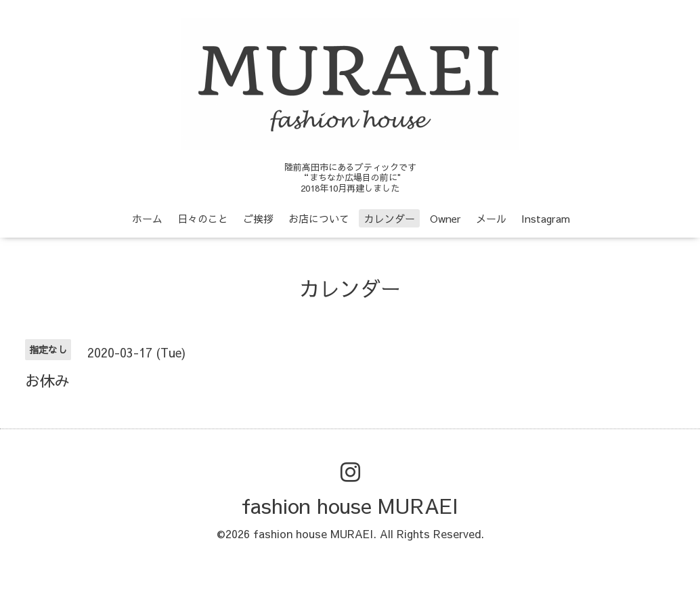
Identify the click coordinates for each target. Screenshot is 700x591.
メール (491, 218)
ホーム (147, 218)
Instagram (546, 218)
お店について (319, 218)
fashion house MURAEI (350, 505)
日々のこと (203, 218)
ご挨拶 (258, 218)
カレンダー (390, 218)
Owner (445, 218)
